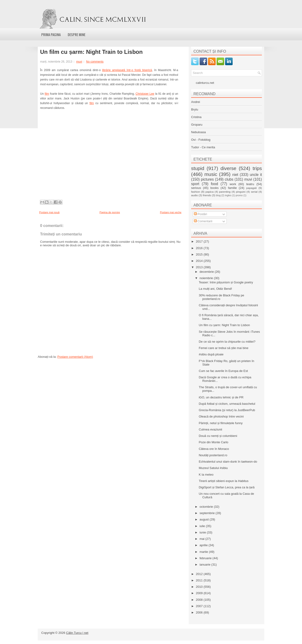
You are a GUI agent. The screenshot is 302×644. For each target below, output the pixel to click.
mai (203, 539)
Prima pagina (51, 34)
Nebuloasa (198, 132)
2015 (200, 254)
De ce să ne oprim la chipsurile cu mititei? (227, 342)
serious (196, 188)
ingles (228, 195)
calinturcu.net (205, 83)
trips (257, 168)
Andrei (196, 102)
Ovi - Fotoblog (201, 140)
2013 (200, 267)
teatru (250, 184)
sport (195, 184)
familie (232, 188)
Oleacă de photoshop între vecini (221, 416)
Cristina (196, 117)
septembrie (208, 513)
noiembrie (207, 278)
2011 (200, 580)
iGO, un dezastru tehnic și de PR (221, 397)
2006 (200, 612)
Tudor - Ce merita (203, 147)
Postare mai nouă (49, 212)
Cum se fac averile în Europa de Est (223, 371)
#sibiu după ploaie (211, 354)
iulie (203, 526)
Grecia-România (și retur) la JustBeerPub (227, 410)
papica (210, 192)
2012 (200, 574)
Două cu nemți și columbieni (218, 436)
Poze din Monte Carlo (213, 442)
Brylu (195, 109)
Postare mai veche (171, 212)
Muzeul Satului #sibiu (213, 468)
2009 (200, 593)
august (205, 519)
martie (204, 552)
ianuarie (206, 565)
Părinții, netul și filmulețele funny (221, 423)
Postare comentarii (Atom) (75, 357)
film (47, 94)
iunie (203, 532)
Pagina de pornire (110, 212)
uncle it (256, 175)
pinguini (241, 192)
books (215, 188)
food (214, 184)
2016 (200, 248)
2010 (200, 587)
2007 (200, 606)
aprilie (204, 545)
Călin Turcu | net (77, 633)
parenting (225, 192)
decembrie (207, 272)
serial (254, 192)
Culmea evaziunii (210, 429)
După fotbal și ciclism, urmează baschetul (227, 404)
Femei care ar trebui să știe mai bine (223, 348)
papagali (252, 188)
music (211, 174)
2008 (200, 600)
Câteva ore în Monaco (214, 449)
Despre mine (77, 34)
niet (235, 175)
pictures (207, 179)
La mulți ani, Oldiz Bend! (215, 289)
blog (218, 195)
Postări (201, 214)
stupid (198, 168)
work (233, 184)
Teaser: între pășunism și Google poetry (226, 282)
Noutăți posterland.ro (213, 455)
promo (239, 195)
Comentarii (203, 221)
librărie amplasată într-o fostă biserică (127, 70)
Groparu (197, 125)
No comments (95, 62)
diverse (229, 168)
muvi (79, 62)
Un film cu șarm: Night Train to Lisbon (91, 52)
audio (195, 195)
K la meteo (206, 475)
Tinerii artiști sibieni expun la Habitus (224, 481)
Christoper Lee (145, 94)
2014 (200, 261)
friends (207, 195)
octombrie (207, 507)
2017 (200, 241)
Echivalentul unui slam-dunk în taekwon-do (228, 462)
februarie (206, 558)
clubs (229, 179)
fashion (196, 192)
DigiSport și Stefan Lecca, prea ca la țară (226, 487)
